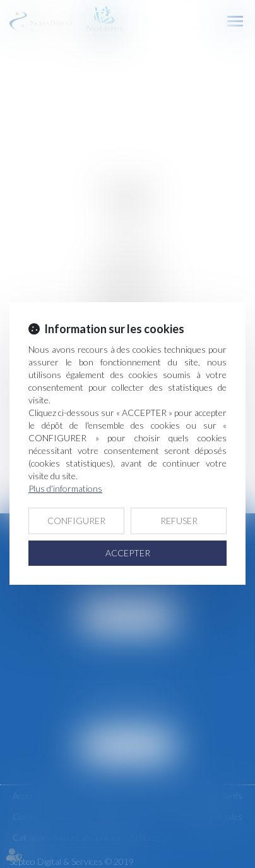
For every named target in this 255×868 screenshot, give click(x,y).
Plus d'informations (65, 488)
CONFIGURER (76, 521)
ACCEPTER (128, 553)
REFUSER (179, 521)
